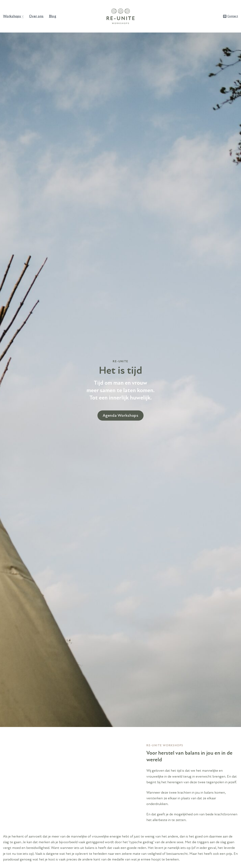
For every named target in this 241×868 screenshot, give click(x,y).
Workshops (13, 16)
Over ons (36, 16)
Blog (53, 16)
